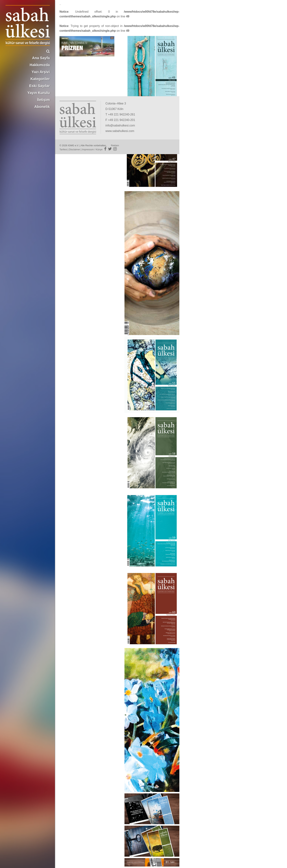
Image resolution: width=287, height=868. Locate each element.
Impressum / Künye (92, 149)
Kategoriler (40, 79)
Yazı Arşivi (41, 72)
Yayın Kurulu (39, 93)
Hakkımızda (40, 65)
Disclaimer (75, 149)
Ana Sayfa (41, 58)
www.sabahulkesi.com (120, 131)
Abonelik (42, 107)
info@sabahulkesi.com (120, 125)
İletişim (43, 100)
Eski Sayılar (40, 86)
